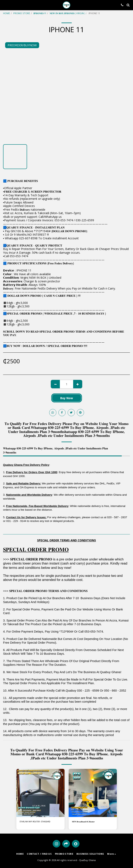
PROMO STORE (22, 13)
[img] (40, 793)
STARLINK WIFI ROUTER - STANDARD (35, 822)
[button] (5, 5)
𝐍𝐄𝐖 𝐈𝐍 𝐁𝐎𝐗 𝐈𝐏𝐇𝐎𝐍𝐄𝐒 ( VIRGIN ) (67, 13)
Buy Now (67, 398)
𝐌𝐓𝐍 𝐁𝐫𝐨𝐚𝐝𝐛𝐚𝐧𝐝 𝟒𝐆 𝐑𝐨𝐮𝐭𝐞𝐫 (83, 822)
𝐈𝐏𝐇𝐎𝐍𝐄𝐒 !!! (40, 13)
